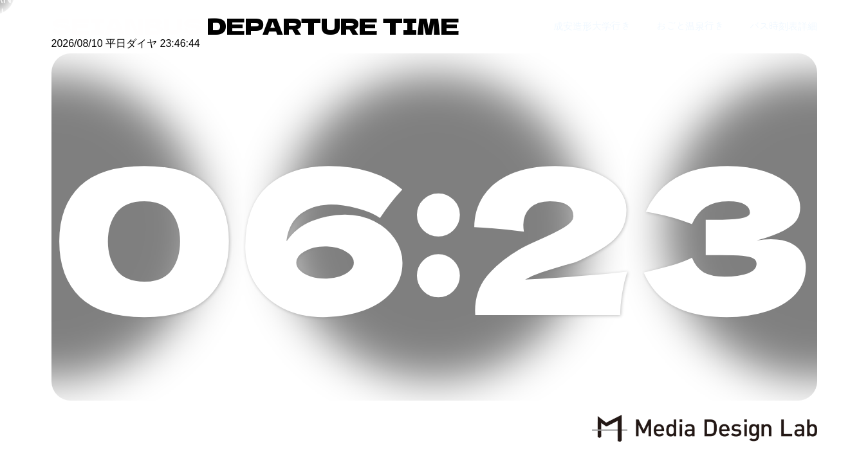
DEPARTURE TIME (255, 25)
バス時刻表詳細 (783, 25)
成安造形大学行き (592, 25)
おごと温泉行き (690, 25)
